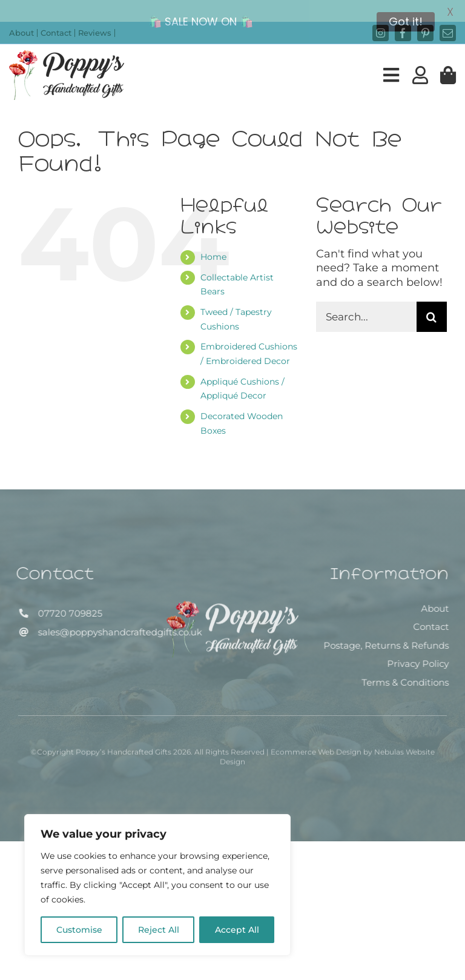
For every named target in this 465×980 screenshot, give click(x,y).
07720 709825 (66, 599)
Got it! (406, 22)
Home (213, 242)
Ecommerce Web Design (316, 741)
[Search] (432, 302)
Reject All (159, 930)
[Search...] (366, 302)
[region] (157, 885)
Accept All (237, 930)
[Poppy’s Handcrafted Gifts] (232, 596)
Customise (79, 930)
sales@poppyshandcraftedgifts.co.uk (116, 617)
